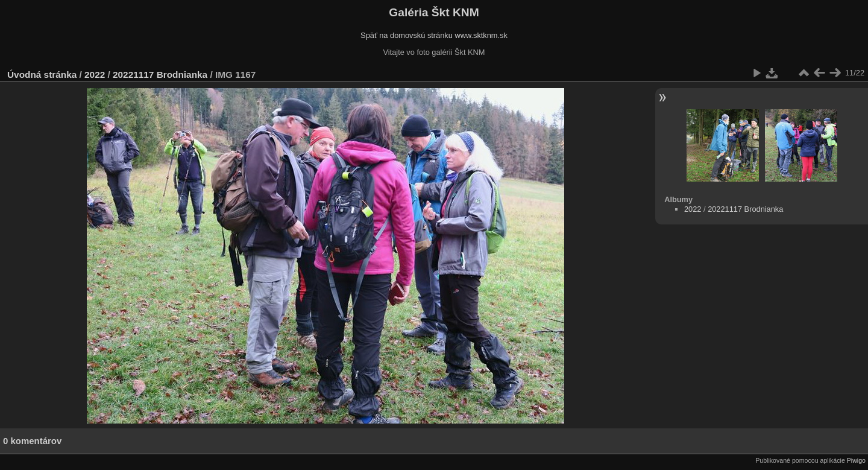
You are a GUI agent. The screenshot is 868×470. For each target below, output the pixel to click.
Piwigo (856, 460)
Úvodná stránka (42, 75)
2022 (95, 75)
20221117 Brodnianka (160, 75)
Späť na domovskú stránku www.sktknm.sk (434, 35)
